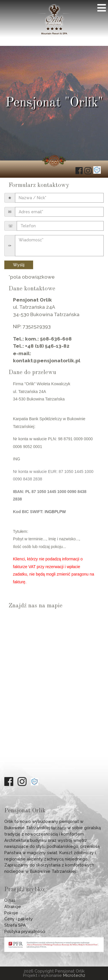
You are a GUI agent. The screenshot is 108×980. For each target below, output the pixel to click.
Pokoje (11, 913)
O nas (10, 900)
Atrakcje (13, 906)
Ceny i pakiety (19, 919)
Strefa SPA (15, 925)
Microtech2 (74, 975)
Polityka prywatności (25, 931)
